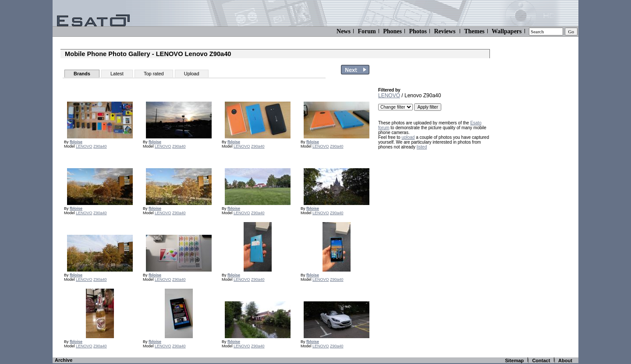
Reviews (445, 31)
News (344, 31)
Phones (392, 31)
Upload (192, 74)
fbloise (76, 142)
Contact (541, 360)
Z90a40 (100, 146)
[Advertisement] (433, 209)
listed (422, 147)
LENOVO (84, 146)
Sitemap (514, 360)
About (565, 360)
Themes (474, 31)
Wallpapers (507, 31)
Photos (418, 31)
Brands (82, 74)
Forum (367, 31)
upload (408, 137)
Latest (117, 74)
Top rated (154, 74)
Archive (64, 360)
